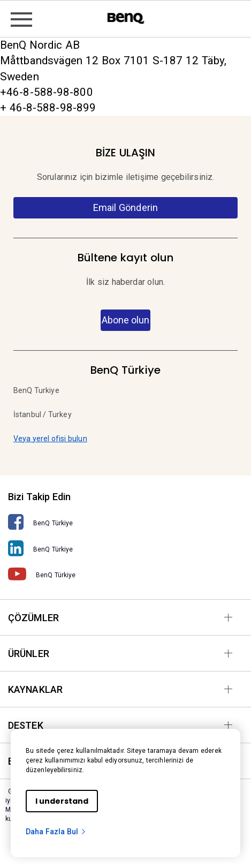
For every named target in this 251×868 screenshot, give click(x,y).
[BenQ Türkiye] (126, 522)
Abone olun (126, 320)
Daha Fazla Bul (56, 832)
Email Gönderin (126, 207)
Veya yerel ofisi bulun (50, 439)
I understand (62, 801)
